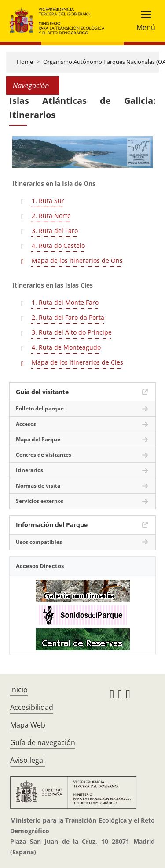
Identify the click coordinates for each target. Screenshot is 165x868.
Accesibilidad (32, 707)
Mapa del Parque (38, 439)
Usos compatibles (39, 542)
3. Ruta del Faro (55, 231)
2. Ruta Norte (51, 216)
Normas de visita (38, 486)
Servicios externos (40, 501)
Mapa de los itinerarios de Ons (77, 260)
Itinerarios (29, 470)
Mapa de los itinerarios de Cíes (77, 362)
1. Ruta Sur (48, 201)
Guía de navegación (43, 742)
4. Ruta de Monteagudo (66, 347)
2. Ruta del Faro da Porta (68, 317)
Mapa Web (28, 725)
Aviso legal (27, 760)
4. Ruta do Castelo (58, 246)
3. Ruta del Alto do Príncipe (72, 332)
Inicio (19, 690)
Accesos (26, 424)
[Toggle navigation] (143, 21)
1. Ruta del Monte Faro (65, 302)
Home (25, 62)
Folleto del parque (40, 408)
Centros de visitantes (44, 455)
